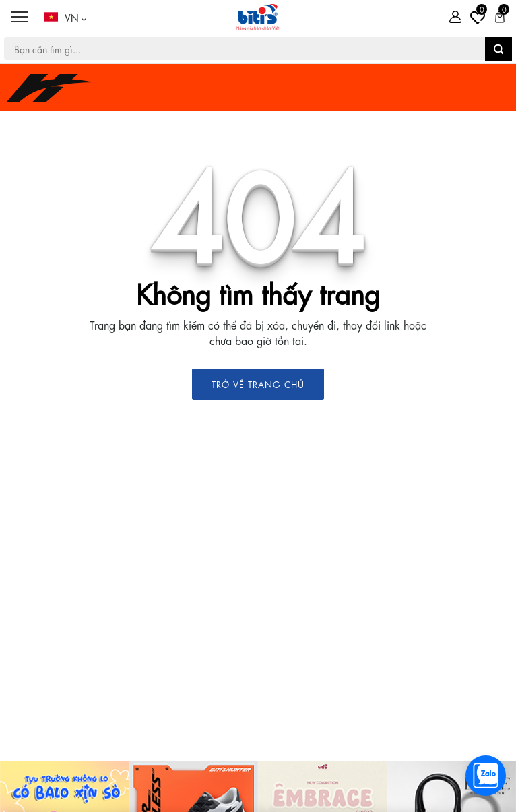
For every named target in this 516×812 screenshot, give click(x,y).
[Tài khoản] (455, 17)
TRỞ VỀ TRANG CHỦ (258, 384)
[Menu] (20, 17)
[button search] (498, 49)
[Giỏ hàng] (500, 17)
